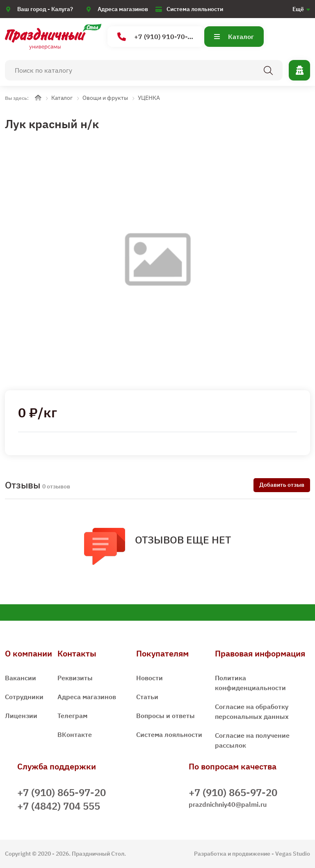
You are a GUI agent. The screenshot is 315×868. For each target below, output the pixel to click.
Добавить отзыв (282, 485)
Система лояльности (195, 9)
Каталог (234, 37)
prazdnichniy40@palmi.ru (228, 804)
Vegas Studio (293, 854)
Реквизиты (75, 678)
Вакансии (21, 678)
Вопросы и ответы (165, 716)
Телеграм (72, 716)
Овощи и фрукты (105, 98)
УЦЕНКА (149, 98)
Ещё (298, 9)
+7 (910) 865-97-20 (62, 792)
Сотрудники (24, 697)
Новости (150, 678)
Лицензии (21, 716)
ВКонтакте (75, 734)
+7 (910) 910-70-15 (156, 37)
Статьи (147, 697)
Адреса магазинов (123, 9)
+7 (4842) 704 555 (59, 806)
